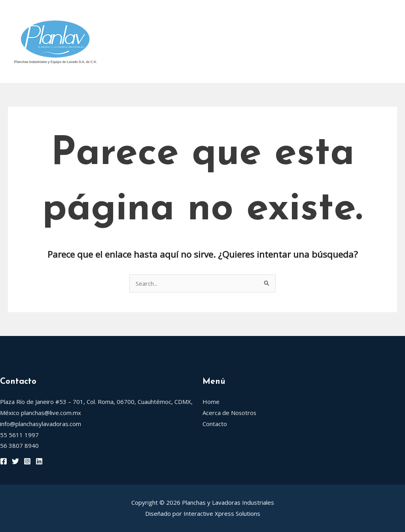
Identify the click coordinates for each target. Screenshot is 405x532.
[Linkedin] (39, 461)
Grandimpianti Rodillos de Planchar (171, 42)
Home (120, 14)
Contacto (127, 69)
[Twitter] (15, 461)
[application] (250, 14)
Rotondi (236, 14)
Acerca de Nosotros (174, 14)
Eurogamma (353, 42)
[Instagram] (27, 461)
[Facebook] (4, 461)
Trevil (308, 42)
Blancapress (263, 42)
